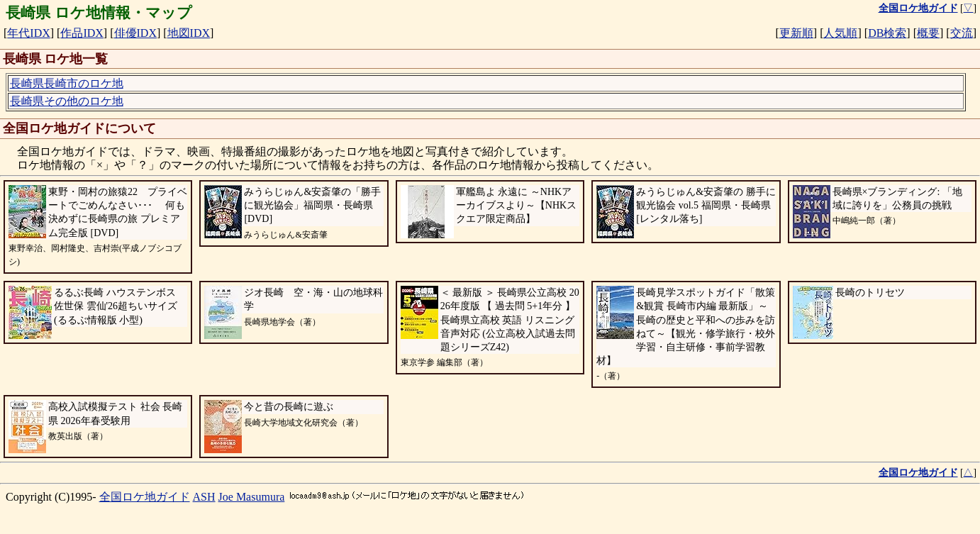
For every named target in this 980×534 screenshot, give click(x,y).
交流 (962, 33)
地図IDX (189, 33)
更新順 (796, 33)
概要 (928, 33)
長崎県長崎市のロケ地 (67, 83)
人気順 (840, 33)
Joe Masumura (252, 497)
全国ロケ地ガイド (145, 497)
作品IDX (82, 33)
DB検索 (887, 33)
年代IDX (28, 33)
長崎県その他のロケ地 (67, 101)
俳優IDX (135, 33)
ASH (204, 497)
